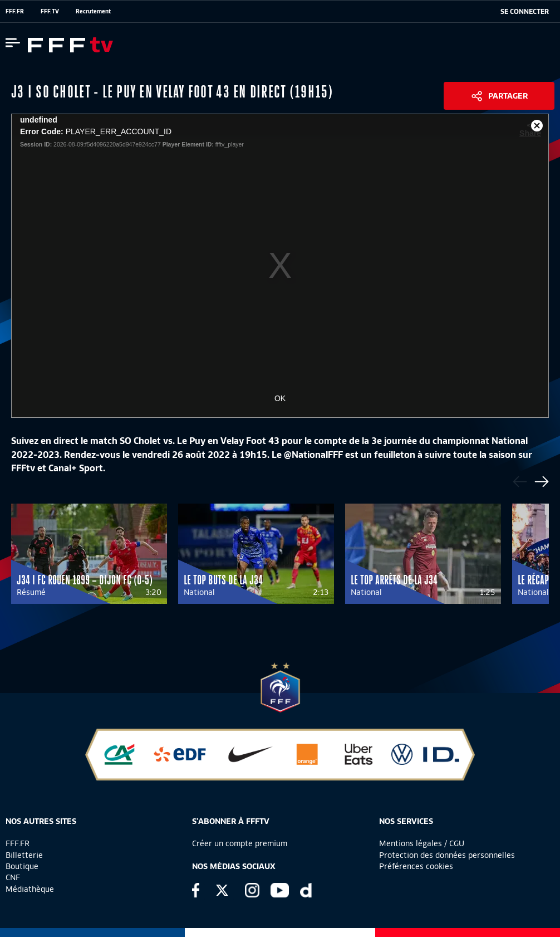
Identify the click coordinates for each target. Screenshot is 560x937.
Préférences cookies (416, 866)
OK (280, 398)
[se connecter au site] (525, 12)
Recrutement (93, 11)
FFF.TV (50, 11)
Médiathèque (30, 889)
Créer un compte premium (240, 843)
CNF (13, 877)
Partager (508, 96)
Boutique (22, 866)
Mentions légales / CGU (422, 843)
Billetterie (24, 855)
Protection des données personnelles (447, 855)
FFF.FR (15, 11)
